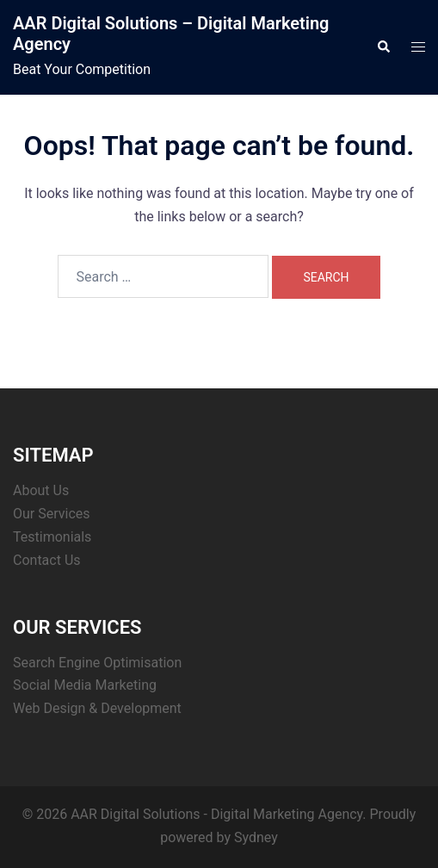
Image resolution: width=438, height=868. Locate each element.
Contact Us (47, 560)
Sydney (256, 837)
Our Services (52, 514)
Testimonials (52, 537)
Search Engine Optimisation (97, 663)
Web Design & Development (97, 708)
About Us (41, 490)
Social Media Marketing (85, 685)
